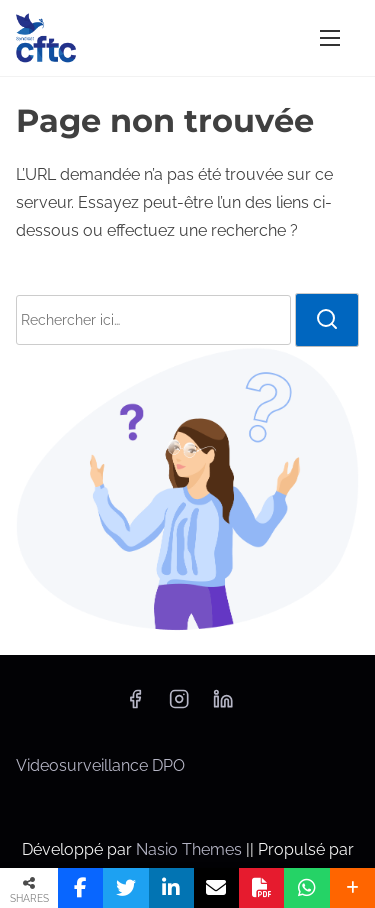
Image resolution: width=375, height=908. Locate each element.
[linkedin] (223, 705)
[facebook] (135, 705)
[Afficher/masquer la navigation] (330, 37)
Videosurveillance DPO (100, 765)
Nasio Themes (191, 849)
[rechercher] (327, 320)
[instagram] (179, 705)
